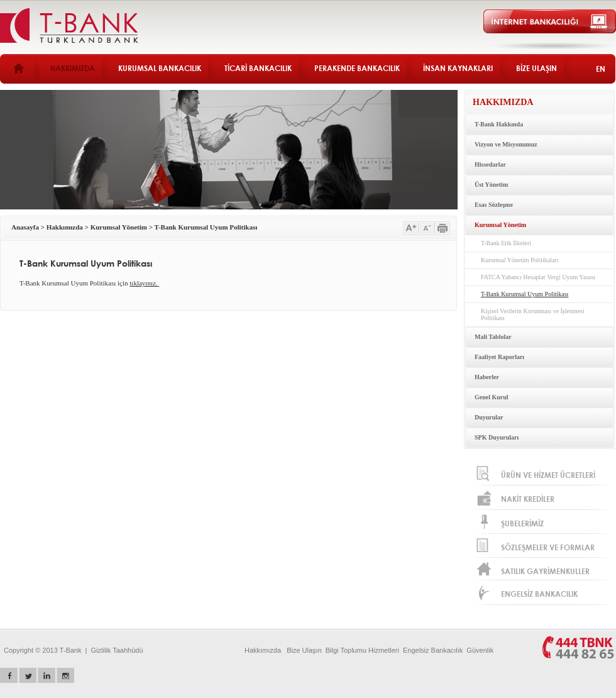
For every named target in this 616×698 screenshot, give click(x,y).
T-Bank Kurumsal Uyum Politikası (206, 227)
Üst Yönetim (491, 185)
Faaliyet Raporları (499, 357)
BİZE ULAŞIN (536, 68)
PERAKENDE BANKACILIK (357, 68)
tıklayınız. (144, 283)
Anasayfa (25, 227)
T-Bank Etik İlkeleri (506, 243)
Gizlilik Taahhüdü (117, 650)
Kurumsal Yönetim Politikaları (520, 260)
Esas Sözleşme (494, 205)
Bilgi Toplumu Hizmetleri (362, 650)
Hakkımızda (65, 227)
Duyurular (489, 417)
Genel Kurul (492, 397)
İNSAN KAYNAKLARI (458, 68)
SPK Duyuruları (497, 437)
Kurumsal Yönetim (119, 227)
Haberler (487, 377)
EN (601, 69)
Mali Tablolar (493, 337)
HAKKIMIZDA (73, 68)
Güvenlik (480, 650)
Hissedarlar (490, 164)
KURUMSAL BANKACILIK (160, 68)
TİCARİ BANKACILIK (258, 68)
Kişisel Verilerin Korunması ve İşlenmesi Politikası (533, 314)
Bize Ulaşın (304, 650)
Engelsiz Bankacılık (433, 650)
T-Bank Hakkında (499, 124)
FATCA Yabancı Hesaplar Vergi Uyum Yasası (538, 277)
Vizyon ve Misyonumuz (506, 144)
